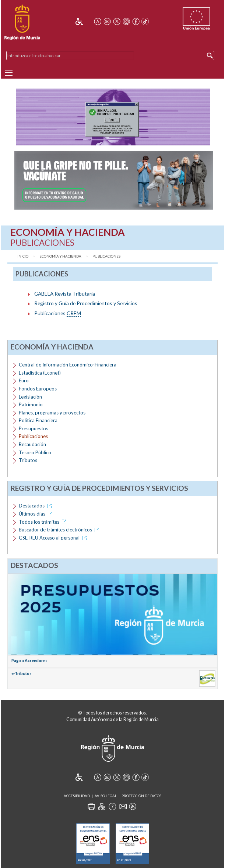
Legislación (30, 397)
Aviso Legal (106, 796)
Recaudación (32, 444)
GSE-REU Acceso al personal (54, 538)
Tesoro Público (35, 452)
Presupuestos (34, 428)
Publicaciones (106, 256)
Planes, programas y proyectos (52, 413)
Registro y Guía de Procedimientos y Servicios (86, 303)
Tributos (28, 460)
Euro (24, 380)
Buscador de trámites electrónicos (60, 530)
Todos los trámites (44, 522)
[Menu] (9, 73)
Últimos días (37, 514)
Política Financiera (38, 420)
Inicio (23, 256)
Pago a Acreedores (29, 660)
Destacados (36, 506)
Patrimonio (31, 404)
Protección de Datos (141, 796)
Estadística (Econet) (40, 373)
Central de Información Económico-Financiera (68, 365)
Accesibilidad (77, 796)
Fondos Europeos (38, 389)
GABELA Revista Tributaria (65, 294)
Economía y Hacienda (60, 256)
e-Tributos (22, 673)
